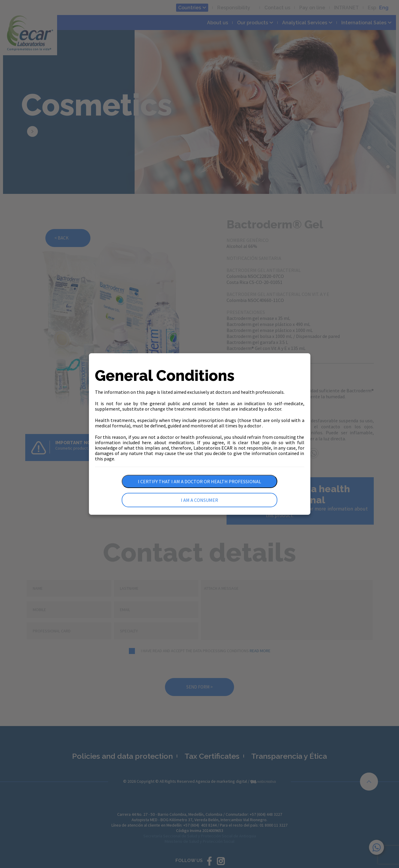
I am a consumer (199, 500)
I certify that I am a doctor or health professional (199, 481)
